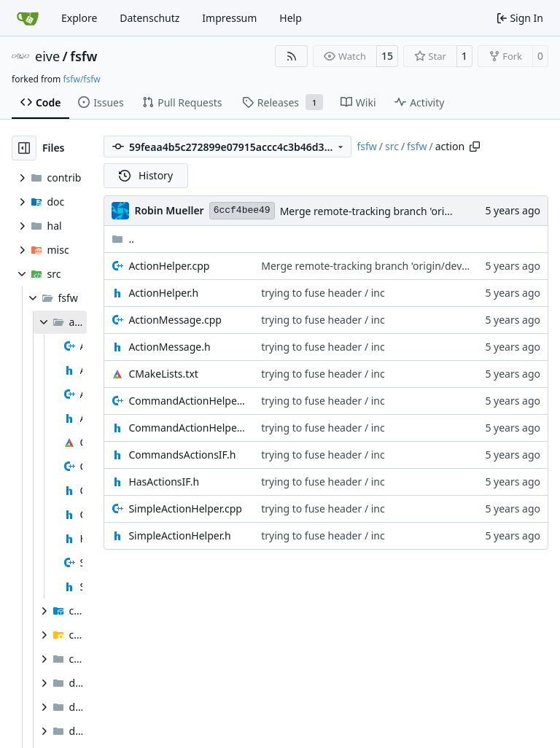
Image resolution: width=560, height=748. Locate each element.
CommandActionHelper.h (187, 428)
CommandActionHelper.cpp (187, 401)
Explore (79, 18)
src (392, 146)
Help (291, 18)
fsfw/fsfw (81, 79)
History (146, 175)
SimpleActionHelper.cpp (185, 509)
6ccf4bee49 (242, 210)
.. (123, 239)
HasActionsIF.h (164, 482)
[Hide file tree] (24, 148)
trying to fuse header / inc (323, 293)
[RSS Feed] (292, 56)
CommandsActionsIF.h (182, 455)
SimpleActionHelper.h (179, 535)
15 (387, 56)
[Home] (28, 18)
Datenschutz (149, 18)
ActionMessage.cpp (175, 320)
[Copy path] (475, 147)
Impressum (229, 18)
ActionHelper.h (163, 293)
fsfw (83, 56)
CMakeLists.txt (163, 374)
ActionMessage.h (169, 347)
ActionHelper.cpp (169, 266)
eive (47, 56)
